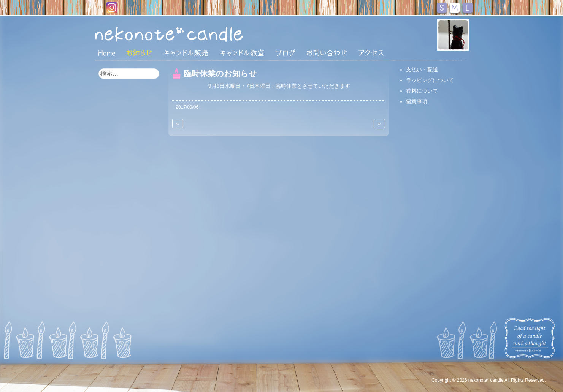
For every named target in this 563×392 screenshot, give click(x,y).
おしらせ (139, 53)
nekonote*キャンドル (192, 34)
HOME (107, 52)
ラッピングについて (430, 80)
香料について (422, 91)
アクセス (371, 53)
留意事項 (417, 101)
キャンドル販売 (186, 53)
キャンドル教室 (242, 53)
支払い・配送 (422, 70)
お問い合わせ (327, 53)
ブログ (285, 53)
